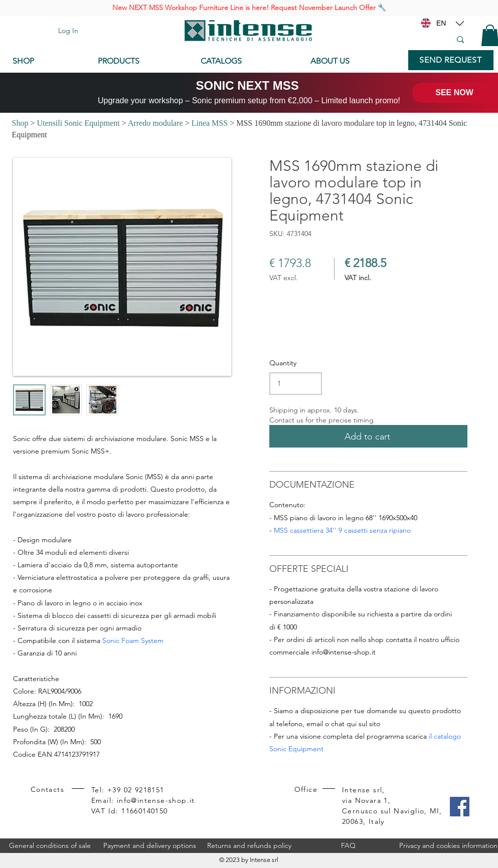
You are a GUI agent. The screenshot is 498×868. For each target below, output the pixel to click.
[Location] (460, 23)
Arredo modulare (155, 123)
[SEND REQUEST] (451, 60)
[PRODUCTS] (142, 61)
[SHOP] (48, 61)
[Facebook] (460, 807)
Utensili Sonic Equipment (78, 123)
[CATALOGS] (247, 61)
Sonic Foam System (133, 640)
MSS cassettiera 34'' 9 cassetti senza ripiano (342, 530)
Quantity (283, 363)
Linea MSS (210, 123)
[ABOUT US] (354, 61)
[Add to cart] (368, 436)
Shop (20, 123)
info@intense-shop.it (344, 652)
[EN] (441, 23)
